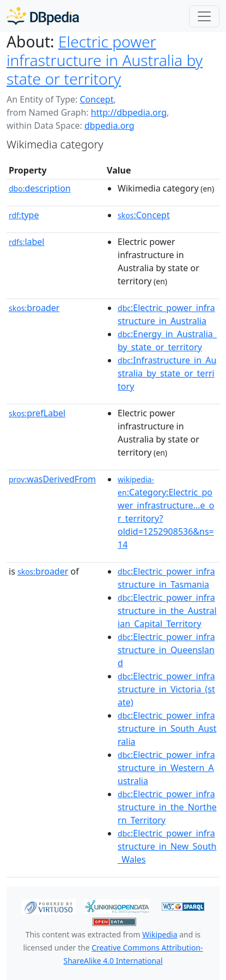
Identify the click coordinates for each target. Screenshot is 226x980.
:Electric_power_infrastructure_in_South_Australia (167, 728)
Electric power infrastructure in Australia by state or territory (105, 60)
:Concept (144, 215)
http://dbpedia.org (129, 112)
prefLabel (37, 413)
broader (34, 308)
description (40, 188)
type (24, 215)
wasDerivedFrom (52, 479)
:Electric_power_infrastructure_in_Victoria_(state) (166, 689)
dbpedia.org (109, 126)
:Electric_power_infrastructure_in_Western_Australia (166, 768)
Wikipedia (160, 934)
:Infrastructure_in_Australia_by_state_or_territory (167, 373)
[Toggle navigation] (204, 16)
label (27, 242)
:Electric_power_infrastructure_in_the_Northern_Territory (167, 807)
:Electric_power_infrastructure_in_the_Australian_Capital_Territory (167, 611)
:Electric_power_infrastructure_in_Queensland (166, 650)
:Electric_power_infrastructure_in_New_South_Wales (167, 846)
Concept (96, 99)
